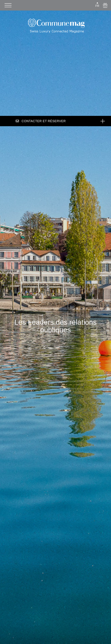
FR (97, 6)
